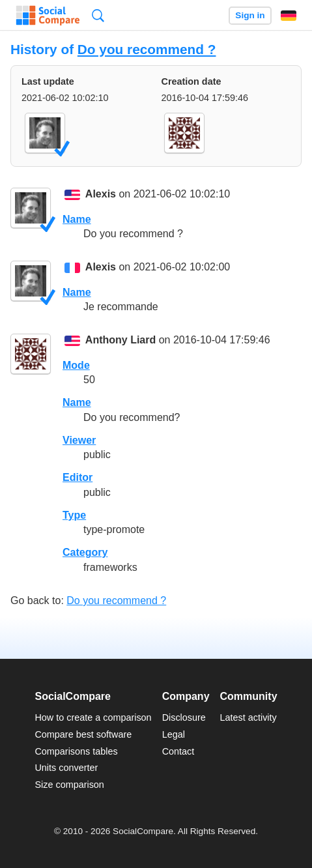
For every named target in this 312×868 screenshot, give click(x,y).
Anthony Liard (121, 340)
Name (77, 219)
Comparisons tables (76, 751)
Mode (76, 365)
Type (74, 515)
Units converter (66, 768)
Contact (178, 751)
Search (98, 15)
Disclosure (184, 717)
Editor (78, 477)
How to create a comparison (93, 717)
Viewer (79, 440)
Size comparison (69, 785)
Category (85, 552)
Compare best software (83, 734)
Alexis (101, 195)
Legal (174, 734)
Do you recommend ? (147, 49)
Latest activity (248, 717)
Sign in (250, 15)
